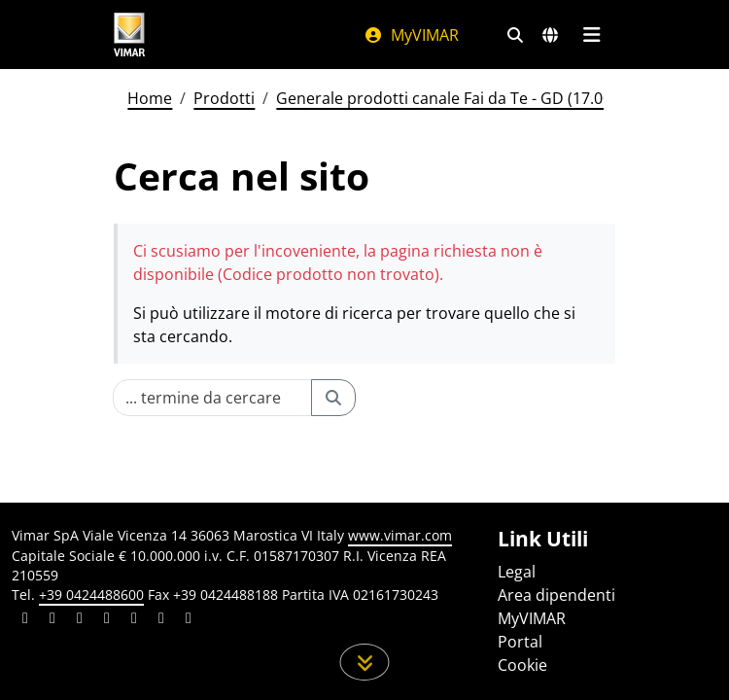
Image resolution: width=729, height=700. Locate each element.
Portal (520, 642)
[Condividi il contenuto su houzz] (161, 620)
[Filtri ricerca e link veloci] (515, 35)
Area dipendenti (556, 595)
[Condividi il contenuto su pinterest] (80, 620)
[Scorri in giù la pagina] (365, 662)
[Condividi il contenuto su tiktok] (189, 620)
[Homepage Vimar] (129, 35)
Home (150, 98)
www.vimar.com (400, 535)
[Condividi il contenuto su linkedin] (25, 620)
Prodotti (224, 98)
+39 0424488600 (91, 595)
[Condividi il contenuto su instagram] (107, 620)
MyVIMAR (411, 35)
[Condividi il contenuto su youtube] (134, 620)
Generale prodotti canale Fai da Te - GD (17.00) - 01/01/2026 (493, 98)
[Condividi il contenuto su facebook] (52, 620)
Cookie (522, 665)
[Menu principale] (591, 35)
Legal (517, 572)
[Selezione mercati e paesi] (550, 35)
